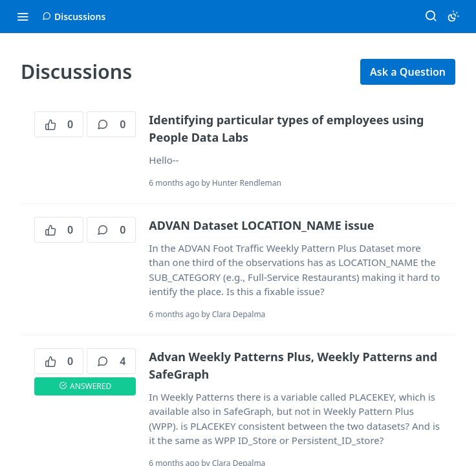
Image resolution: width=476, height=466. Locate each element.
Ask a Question (408, 72)
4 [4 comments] (111, 361)
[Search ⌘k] (431, 16)
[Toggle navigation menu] (23, 16)
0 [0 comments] (111, 124)
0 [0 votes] (59, 124)
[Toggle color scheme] (453, 16)
